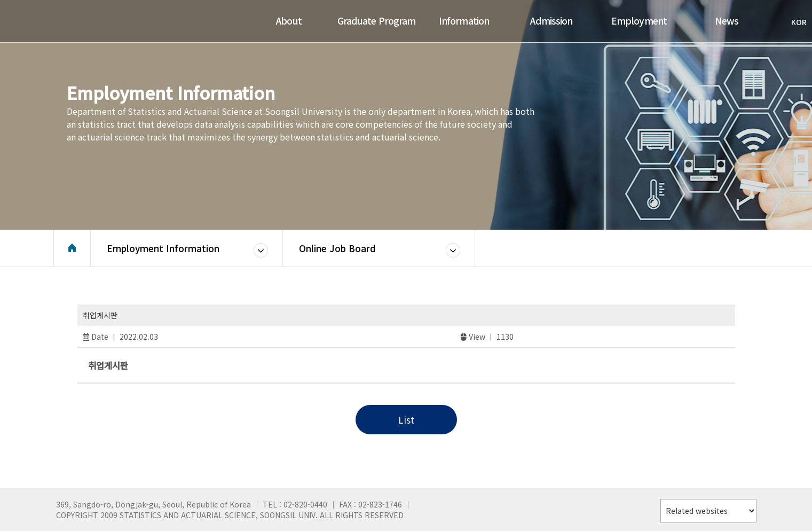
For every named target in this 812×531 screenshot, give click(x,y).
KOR (794, 22)
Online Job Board (337, 248)
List (406, 420)
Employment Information (163, 248)
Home (72, 248)
